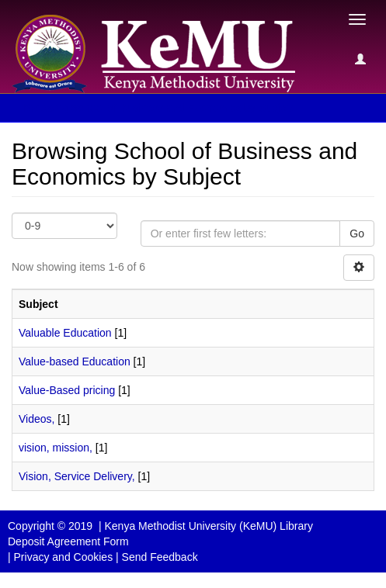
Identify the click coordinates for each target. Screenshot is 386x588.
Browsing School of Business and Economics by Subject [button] (164, 108)
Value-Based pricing (67, 390)
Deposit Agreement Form (68, 541)
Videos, (37, 419)
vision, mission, (56, 448)
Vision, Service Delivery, (77, 476)
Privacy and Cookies (64, 557)
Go (357, 233)
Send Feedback (160, 557)
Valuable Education (65, 333)
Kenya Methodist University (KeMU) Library (208, 526)
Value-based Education (75, 361)
